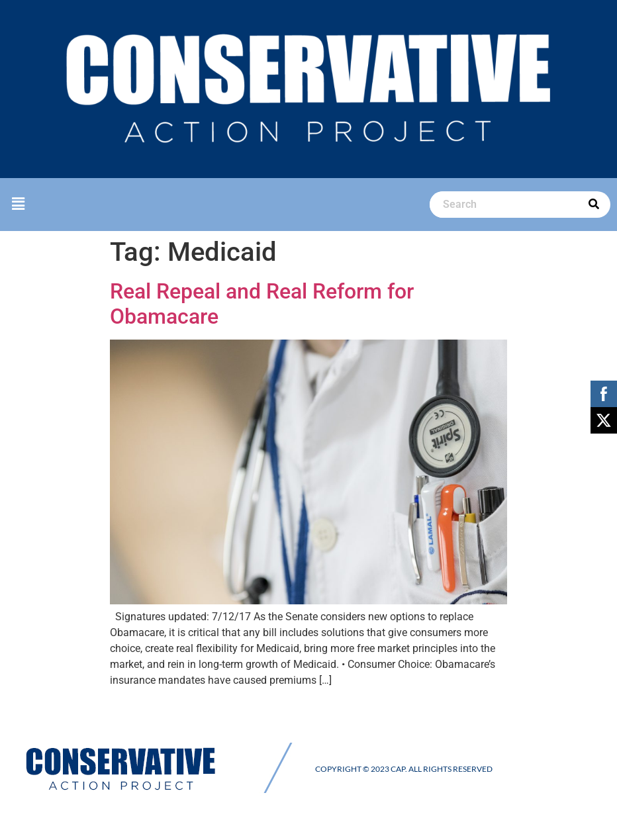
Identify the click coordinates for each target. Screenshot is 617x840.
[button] (18, 204)
